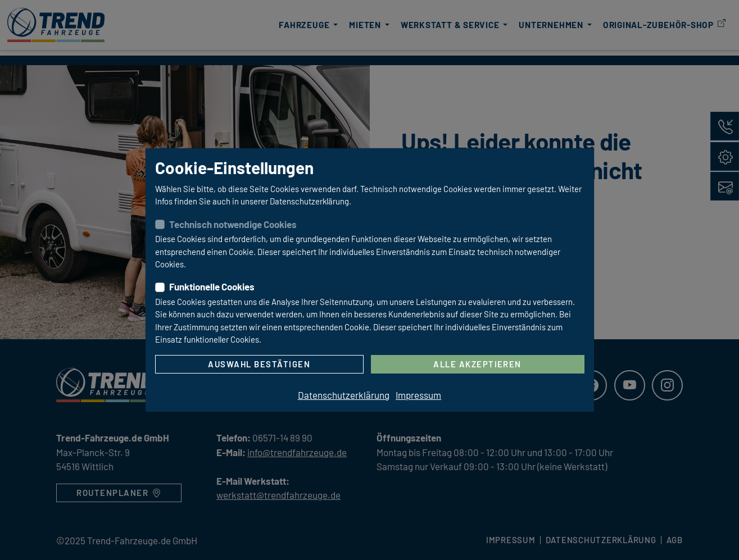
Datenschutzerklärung (344, 395)
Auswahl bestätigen (259, 364)
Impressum (418, 395)
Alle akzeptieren (477, 364)
